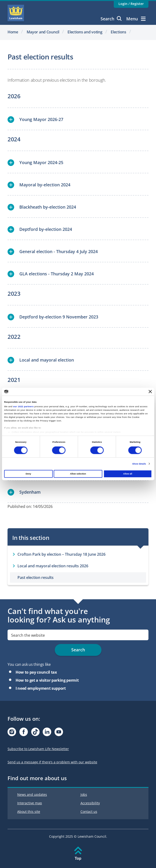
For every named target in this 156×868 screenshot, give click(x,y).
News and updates (32, 794)
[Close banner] (150, 392)
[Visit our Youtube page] (59, 733)
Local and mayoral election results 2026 (53, 566)
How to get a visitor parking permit (47, 680)
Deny (28, 474)
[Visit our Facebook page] (24, 733)
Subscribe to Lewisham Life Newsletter (38, 749)
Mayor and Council (43, 32)
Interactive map (30, 803)
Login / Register (131, 4)
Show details (139, 464)
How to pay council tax (36, 672)
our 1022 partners (23, 407)
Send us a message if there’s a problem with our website (52, 762)
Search (111, 19)
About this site (29, 812)
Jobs (84, 794)
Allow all (128, 474)
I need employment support (41, 688)
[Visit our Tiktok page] (35, 733)
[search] (78, 635)
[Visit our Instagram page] (12, 733)
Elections (118, 32)
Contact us (89, 812)
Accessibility (90, 803)
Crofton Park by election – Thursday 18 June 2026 (61, 554)
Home (13, 32)
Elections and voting (85, 32)
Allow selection (78, 474)
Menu (136, 19)
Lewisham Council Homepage (16, 13)
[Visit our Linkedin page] (47, 733)
